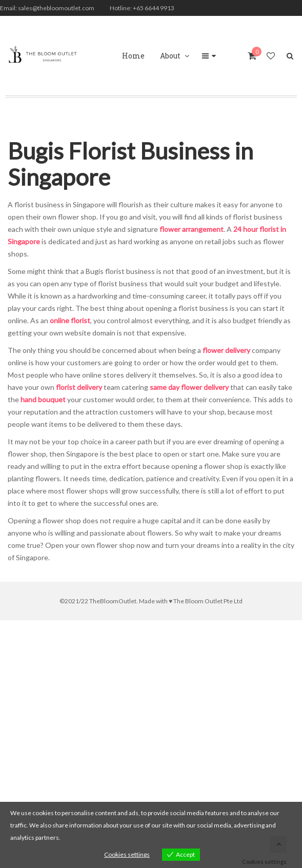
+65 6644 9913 (154, 8)
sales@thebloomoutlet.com (56, 8)
